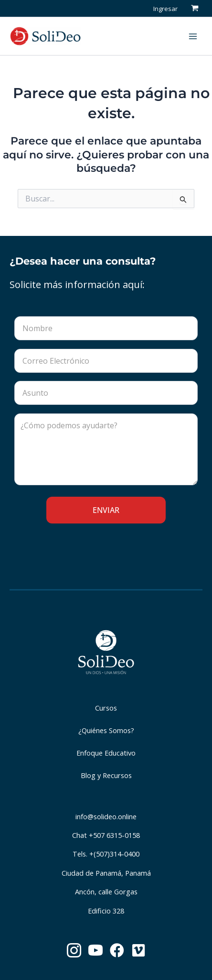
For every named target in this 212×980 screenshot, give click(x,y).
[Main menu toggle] (193, 36)
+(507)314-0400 (114, 854)
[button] (170, 36)
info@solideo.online (106, 816)
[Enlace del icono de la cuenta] (165, 8)
